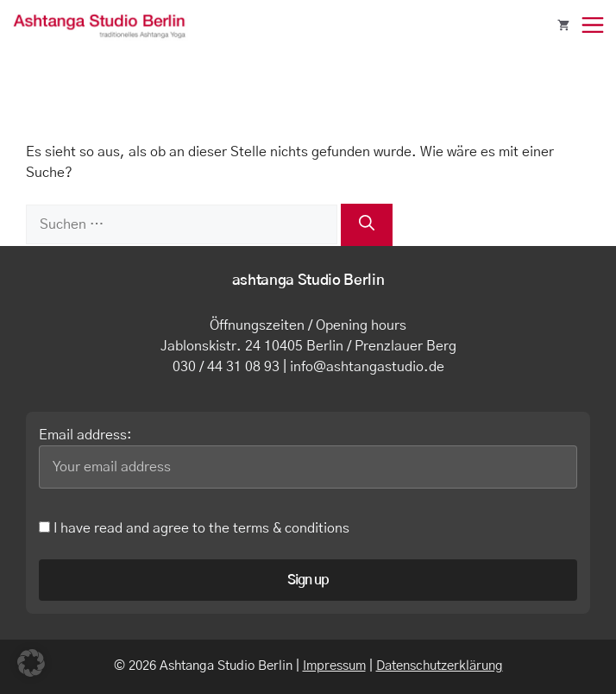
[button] (31, 663)
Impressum (334, 666)
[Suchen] (367, 225)
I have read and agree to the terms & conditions (194, 528)
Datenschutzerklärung (440, 666)
